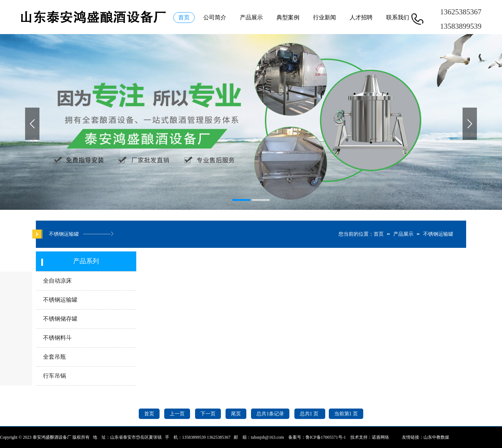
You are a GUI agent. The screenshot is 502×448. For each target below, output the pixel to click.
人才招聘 (361, 17)
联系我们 (398, 17)
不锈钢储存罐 (60, 319)
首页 (184, 17)
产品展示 (251, 17)
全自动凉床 (57, 281)
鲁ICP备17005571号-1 (326, 437)
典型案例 (288, 17)
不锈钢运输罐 (438, 234)
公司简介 (215, 17)
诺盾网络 (380, 437)
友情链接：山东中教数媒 (426, 437)
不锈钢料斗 (57, 338)
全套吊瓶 (55, 357)
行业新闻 (325, 17)
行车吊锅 (55, 376)
